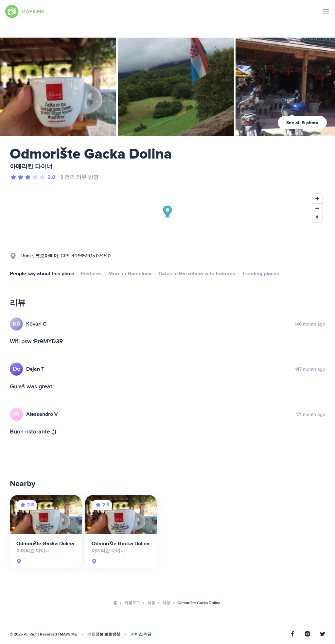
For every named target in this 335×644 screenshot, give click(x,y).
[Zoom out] (317, 208)
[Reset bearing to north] (317, 218)
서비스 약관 (141, 634)
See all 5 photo (302, 123)
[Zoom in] (317, 199)
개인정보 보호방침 (104, 634)
